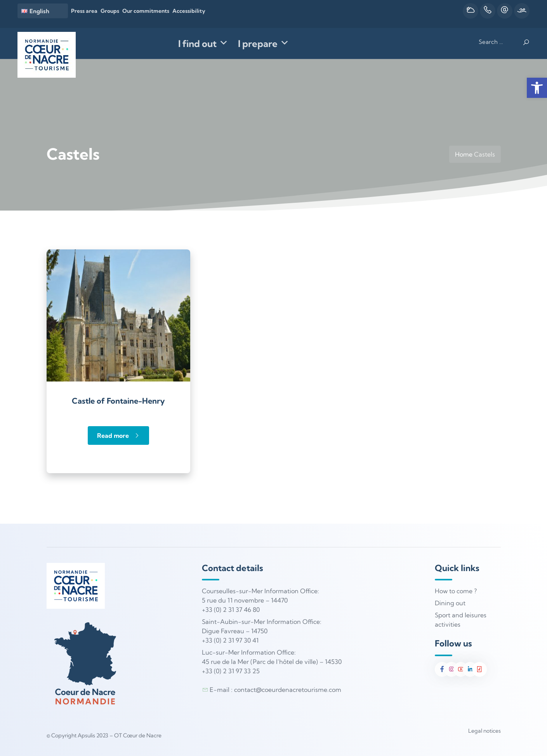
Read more (118, 435)
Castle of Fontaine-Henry (118, 401)
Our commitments (146, 11)
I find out (203, 44)
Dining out (450, 603)
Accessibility (189, 11)
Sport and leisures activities (461, 620)
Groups (110, 11)
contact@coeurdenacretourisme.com (288, 690)
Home (464, 154)
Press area (84, 11)
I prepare (264, 44)
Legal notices (484, 731)
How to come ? (456, 591)
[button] (537, 88)
